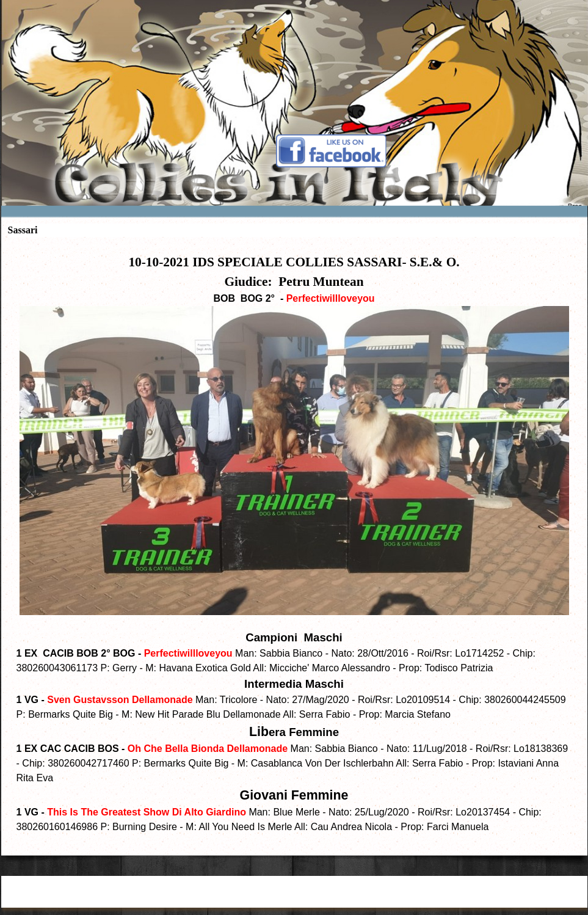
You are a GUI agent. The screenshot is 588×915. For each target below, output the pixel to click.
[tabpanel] (294, 543)
